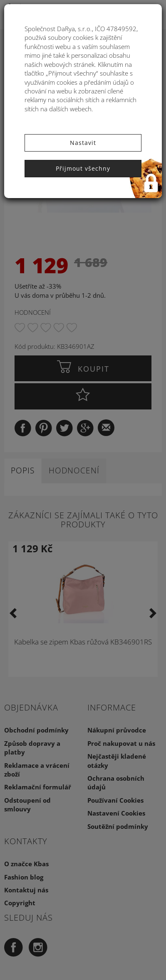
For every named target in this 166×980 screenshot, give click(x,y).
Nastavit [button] (83, 143)
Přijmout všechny (83, 168)
